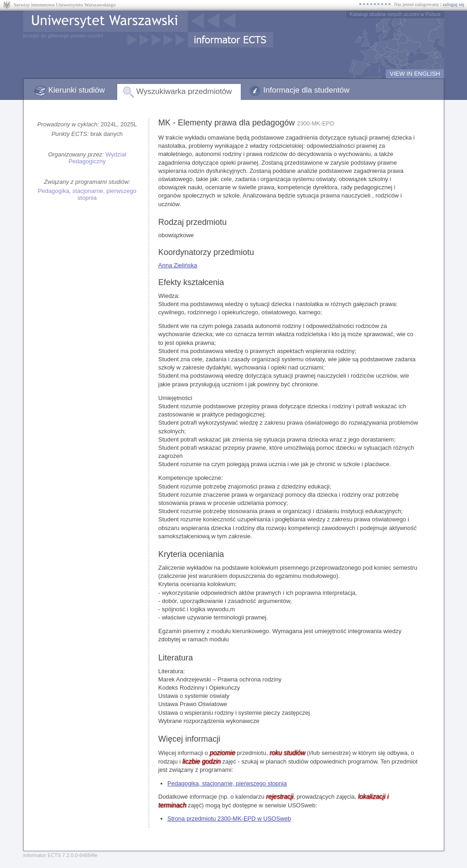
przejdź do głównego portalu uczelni (63, 36)
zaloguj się (454, 4)
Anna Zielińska (178, 265)
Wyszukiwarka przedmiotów (184, 91)
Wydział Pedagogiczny (97, 158)
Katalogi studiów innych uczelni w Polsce (395, 14)
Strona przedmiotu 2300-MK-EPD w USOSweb (229, 819)
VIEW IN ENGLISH (415, 74)
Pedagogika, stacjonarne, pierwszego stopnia (87, 194)
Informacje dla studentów (306, 90)
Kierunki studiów (77, 90)
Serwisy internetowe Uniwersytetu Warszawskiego (65, 5)
